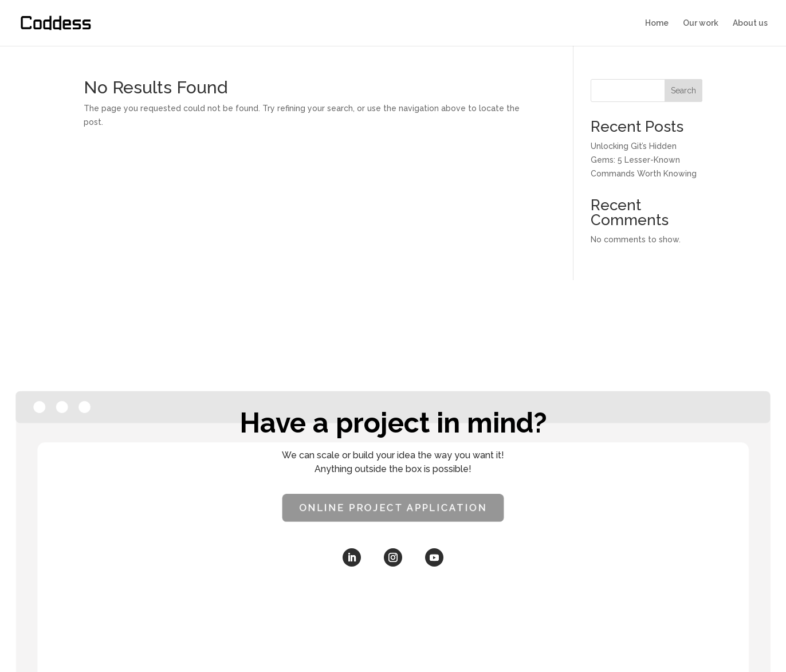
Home (657, 23)
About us (750, 23)
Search (683, 91)
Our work (701, 23)
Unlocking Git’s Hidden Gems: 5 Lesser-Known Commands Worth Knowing (644, 160)
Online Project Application (393, 508)
